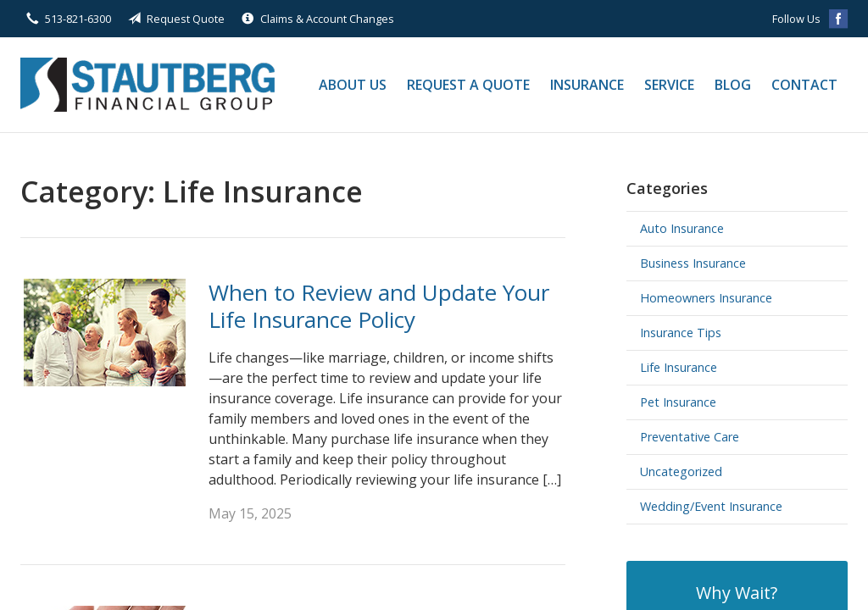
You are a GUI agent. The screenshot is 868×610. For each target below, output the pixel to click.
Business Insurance (693, 263)
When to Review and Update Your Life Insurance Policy (379, 306)
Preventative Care (690, 437)
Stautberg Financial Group (147, 85)
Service (669, 85)
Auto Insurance (682, 228)
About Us (353, 85)
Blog (733, 85)
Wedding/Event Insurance (711, 506)
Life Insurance (679, 367)
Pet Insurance (678, 402)
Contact (804, 85)
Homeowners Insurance (706, 298)
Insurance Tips (681, 333)
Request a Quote (468, 85)
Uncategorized (681, 471)
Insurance (587, 85)
